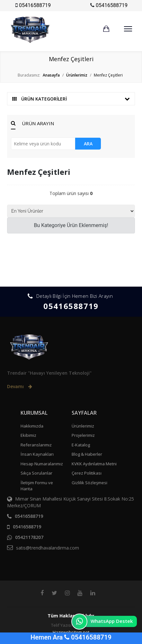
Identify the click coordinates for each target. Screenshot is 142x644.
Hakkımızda (32, 426)
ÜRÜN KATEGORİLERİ (71, 99)
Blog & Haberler (87, 454)
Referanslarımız (36, 445)
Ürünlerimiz (83, 426)
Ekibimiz (28, 435)
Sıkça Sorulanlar (36, 473)
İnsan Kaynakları (37, 454)
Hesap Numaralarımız (42, 464)
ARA (88, 144)
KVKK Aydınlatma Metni (94, 464)
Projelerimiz (83, 435)
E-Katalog (81, 445)
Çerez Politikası (87, 473)
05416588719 (35, 5)
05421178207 (29, 537)
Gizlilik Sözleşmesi (89, 483)
